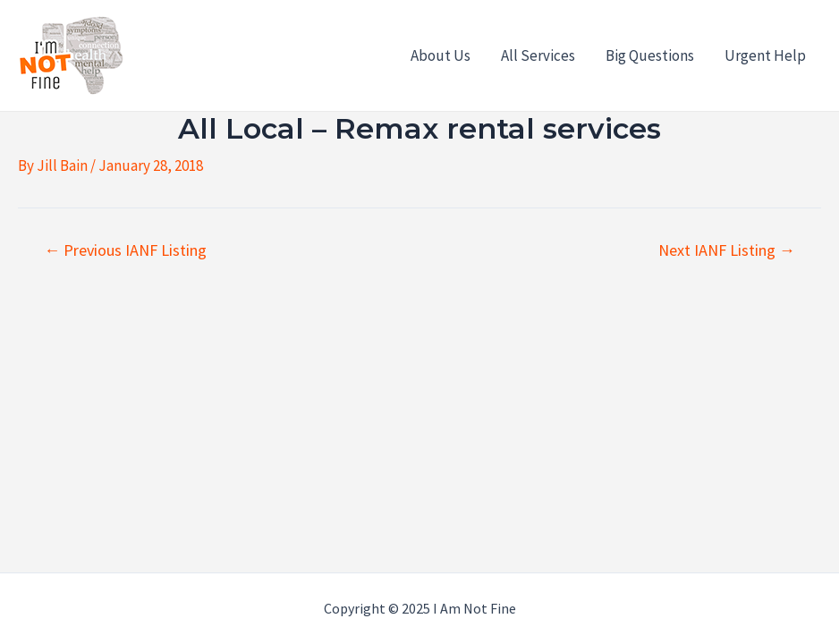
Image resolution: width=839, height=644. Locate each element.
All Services (538, 55)
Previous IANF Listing (125, 250)
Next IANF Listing (727, 250)
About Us (441, 55)
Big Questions (650, 55)
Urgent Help (765, 55)
